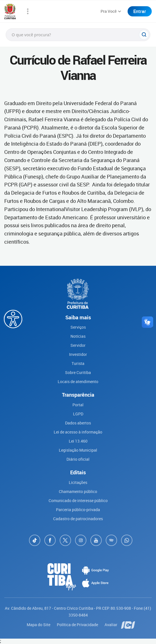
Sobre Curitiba (78, 372)
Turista (78, 363)
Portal (78, 405)
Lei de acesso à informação (78, 432)
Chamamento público (78, 491)
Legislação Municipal (78, 450)
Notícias (78, 336)
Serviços (78, 327)
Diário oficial (78, 459)
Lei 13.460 (78, 441)
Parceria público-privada (78, 510)
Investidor (78, 354)
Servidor (78, 345)
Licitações (78, 482)
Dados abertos (78, 423)
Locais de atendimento (78, 381)
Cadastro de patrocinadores (78, 519)
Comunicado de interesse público (78, 500)
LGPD (78, 414)
